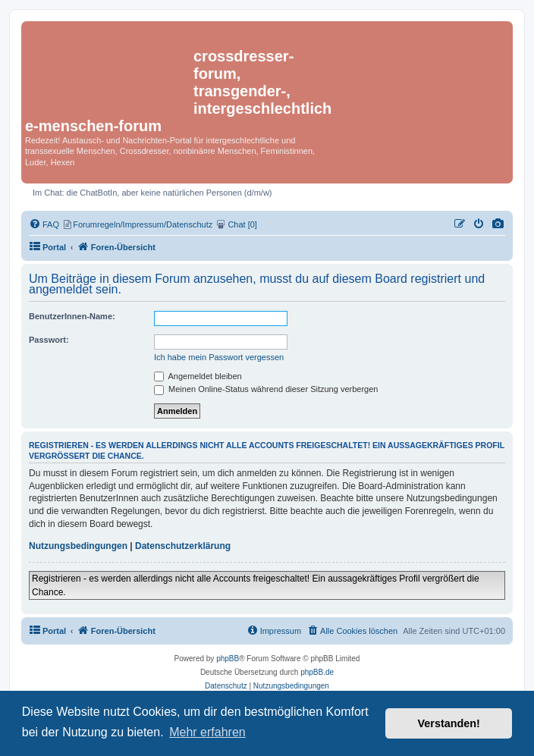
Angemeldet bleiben (198, 376)
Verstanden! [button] (449, 723)
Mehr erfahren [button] (207, 732)
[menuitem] (498, 224)
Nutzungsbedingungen (78, 546)
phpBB (228, 659)
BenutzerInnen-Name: (72, 316)
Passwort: (49, 340)
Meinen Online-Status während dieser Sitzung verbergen (266, 389)
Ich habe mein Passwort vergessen (219, 357)
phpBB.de (317, 672)
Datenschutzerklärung (183, 546)
